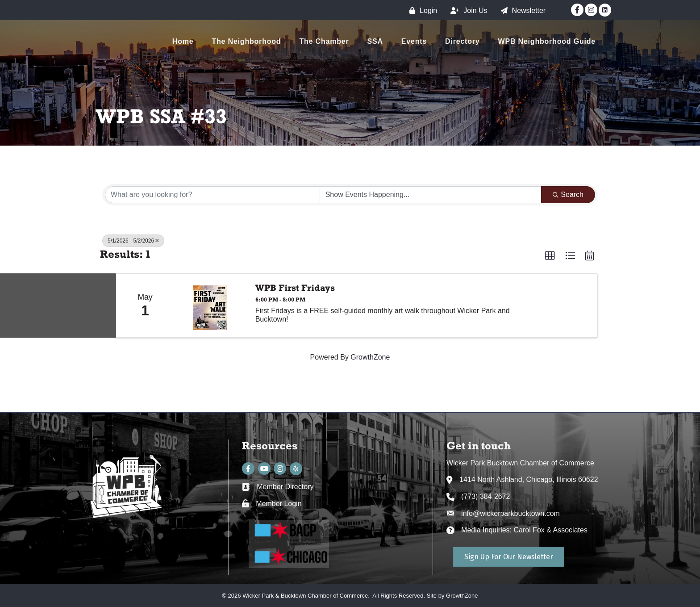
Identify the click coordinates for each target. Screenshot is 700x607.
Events (414, 41)
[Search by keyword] (212, 195)
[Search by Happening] (431, 195)
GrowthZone (370, 357)
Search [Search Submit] (568, 195)
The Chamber (324, 41)
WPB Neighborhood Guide (547, 41)
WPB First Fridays (295, 288)
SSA (375, 41)
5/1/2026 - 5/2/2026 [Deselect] (133, 241)
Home (183, 41)
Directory (462, 41)
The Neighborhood (246, 41)
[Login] (421, 10)
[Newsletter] (521, 10)
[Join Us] (467, 10)
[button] (550, 256)
